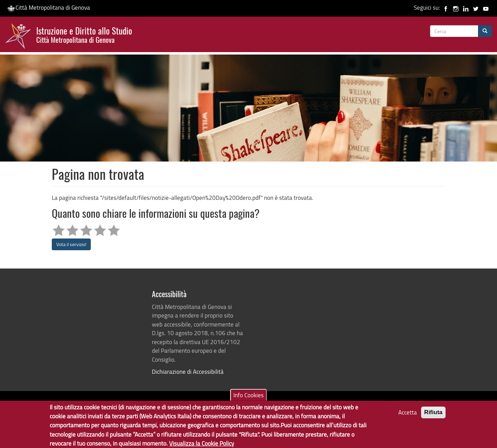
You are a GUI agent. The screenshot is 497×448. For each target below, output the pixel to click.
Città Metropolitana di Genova (48, 7)
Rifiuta (433, 415)
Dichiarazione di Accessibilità (188, 372)
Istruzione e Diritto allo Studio (84, 34)
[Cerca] (485, 31)
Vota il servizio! (71, 244)
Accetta (408, 415)
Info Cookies (248, 398)
